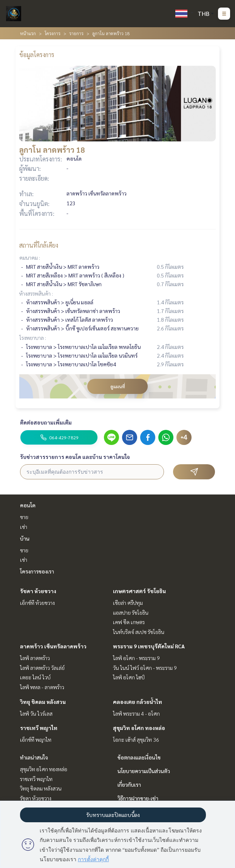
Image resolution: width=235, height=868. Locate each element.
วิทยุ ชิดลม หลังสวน (43, 702)
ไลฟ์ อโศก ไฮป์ (129, 677)
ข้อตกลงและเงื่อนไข (139, 757)
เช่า (24, 527)
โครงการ (53, 33)
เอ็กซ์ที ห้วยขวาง (37, 603)
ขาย (24, 517)
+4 (184, 437)
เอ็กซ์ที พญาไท (36, 739)
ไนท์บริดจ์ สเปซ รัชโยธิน (139, 632)
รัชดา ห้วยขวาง (38, 591)
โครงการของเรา (37, 571)
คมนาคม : (30, 257)
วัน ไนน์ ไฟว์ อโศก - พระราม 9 (145, 668)
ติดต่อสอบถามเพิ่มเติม (46, 422)
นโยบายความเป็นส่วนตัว (144, 771)
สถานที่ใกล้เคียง (39, 245)
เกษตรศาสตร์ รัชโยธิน (139, 591)
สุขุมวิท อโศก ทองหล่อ (139, 728)
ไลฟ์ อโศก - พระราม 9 (136, 658)
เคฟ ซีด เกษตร (129, 622)
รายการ (76, 33)
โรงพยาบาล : (33, 338)
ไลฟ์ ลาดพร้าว (35, 658)
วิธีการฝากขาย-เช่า (138, 798)
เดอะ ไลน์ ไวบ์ (35, 677)
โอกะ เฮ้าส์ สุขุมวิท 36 (136, 739)
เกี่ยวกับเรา (129, 784)
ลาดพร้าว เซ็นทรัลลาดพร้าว (53, 646)
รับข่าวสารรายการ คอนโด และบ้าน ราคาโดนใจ (75, 457)
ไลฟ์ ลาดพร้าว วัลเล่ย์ (42, 668)
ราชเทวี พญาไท (39, 728)
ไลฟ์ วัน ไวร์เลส (36, 713)
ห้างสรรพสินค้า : (36, 293)
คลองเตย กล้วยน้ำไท (138, 702)
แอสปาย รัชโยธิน (131, 612)
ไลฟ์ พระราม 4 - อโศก (136, 713)
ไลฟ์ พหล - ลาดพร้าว (42, 687)
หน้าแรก (28, 33)
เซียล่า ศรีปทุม (128, 603)
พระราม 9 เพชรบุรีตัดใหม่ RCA (149, 646)
